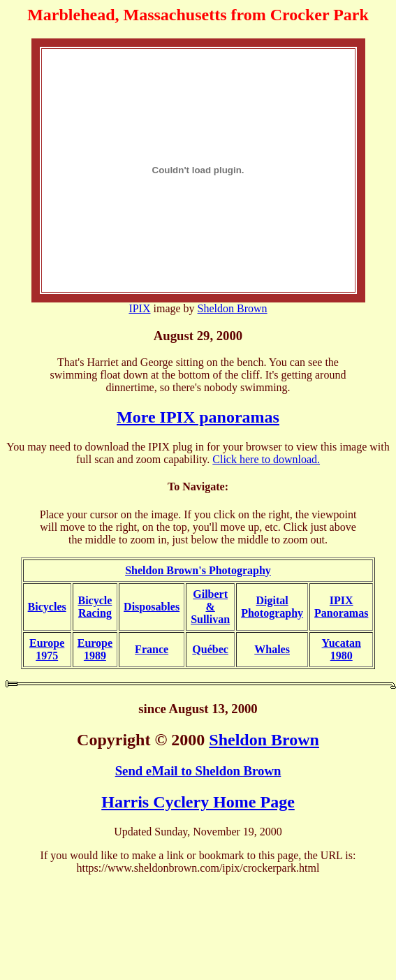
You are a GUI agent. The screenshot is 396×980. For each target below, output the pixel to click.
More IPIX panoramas (198, 417)
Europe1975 (47, 649)
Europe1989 (95, 649)
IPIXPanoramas (341, 607)
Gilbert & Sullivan (210, 607)
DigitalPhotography (272, 607)
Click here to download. (266, 459)
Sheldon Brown (233, 308)
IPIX (139, 308)
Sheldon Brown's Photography (198, 570)
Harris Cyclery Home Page (198, 802)
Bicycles (47, 607)
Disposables (152, 607)
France (152, 649)
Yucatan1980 (342, 649)
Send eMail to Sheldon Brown (198, 771)
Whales (272, 649)
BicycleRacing (95, 607)
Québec (210, 649)
